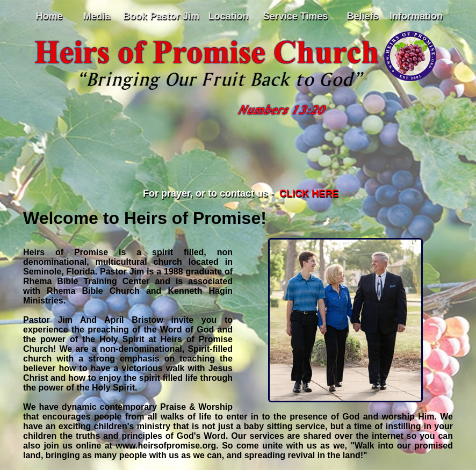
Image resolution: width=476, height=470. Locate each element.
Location (229, 16)
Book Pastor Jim (161, 16)
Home (49, 16)
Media (96, 16)
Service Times (296, 16)
